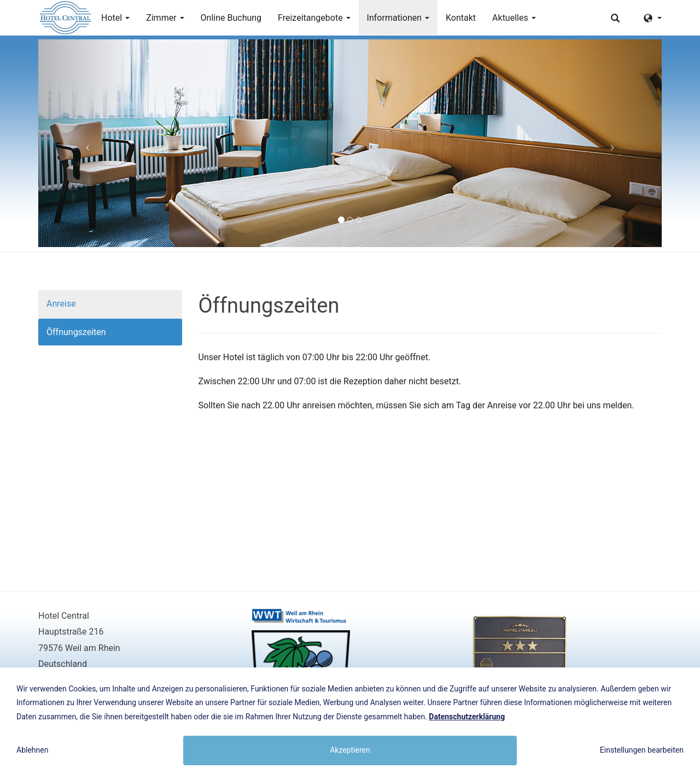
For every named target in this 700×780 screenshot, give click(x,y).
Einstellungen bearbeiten (642, 750)
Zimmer (165, 18)
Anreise (61, 304)
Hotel (115, 18)
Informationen (398, 18)
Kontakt (461, 18)
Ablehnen (32, 750)
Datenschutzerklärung (467, 717)
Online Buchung (231, 18)
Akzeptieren (350, 750)
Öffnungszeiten (76, 332)
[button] (85, 143)
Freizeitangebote (314, 18)
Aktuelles (514, 18)
